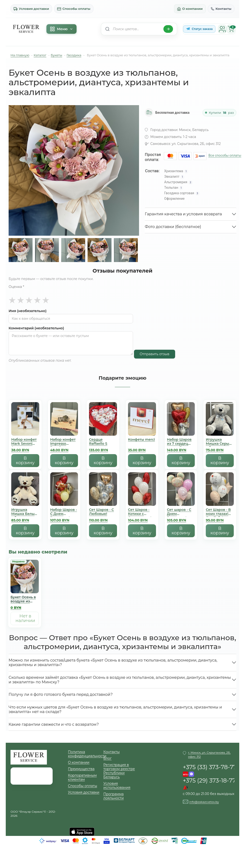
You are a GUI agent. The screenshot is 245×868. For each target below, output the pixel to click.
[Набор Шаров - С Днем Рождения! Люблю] (64, 498)
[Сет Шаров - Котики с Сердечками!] (142, 498)
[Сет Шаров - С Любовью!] (103, 498)
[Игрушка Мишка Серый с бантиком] (220, 428)
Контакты (221, 9)
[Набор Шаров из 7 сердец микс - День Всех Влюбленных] (181, 428)
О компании (190, 9)
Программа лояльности (114, 796)
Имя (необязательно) (28, 311)
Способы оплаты (74, 9)
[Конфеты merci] (142, 428)
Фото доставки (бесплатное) (173, 227)
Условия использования (117, 786)
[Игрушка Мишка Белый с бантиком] (25, 498)
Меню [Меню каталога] (61, 29)
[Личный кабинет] (222, 29)
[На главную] (26, 29)
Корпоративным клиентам (82, 777)
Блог (107, 758)
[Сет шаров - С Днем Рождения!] (181, 498)
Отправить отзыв (155, 354)
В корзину (25, 460)
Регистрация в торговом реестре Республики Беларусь (119, 771)
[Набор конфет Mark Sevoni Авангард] (25, 428)
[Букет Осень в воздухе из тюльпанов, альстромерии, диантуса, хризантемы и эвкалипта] (25, 586)
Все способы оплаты (225, 155)
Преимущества (81, 769)
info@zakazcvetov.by (204, 802)
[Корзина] (231, 29)
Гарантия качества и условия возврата (183, 214)
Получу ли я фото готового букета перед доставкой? (61, 694)
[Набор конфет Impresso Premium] (64, 428)
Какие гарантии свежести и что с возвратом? (54, 724)
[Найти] (168, 29)
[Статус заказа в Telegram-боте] (199, 29)
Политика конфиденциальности (86, 754)
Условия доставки (31, 9)
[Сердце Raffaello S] (103, 428)
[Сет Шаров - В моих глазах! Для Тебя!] (220, 498)
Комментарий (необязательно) (36, 328)
